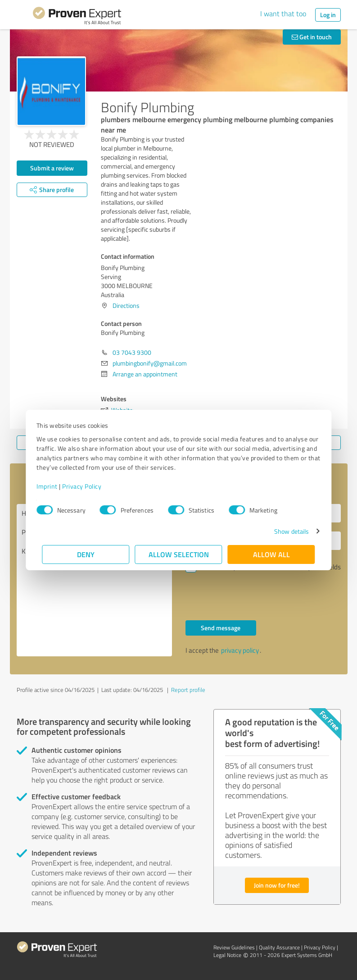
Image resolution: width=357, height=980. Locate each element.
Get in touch (312, 37)
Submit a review (52, 168)
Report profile (188, 690)
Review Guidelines (234, 947)
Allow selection (179, 554)
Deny (86, 554)
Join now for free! (277, 885)
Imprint (53, 486)
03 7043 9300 (132, 352)
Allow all (271, 554)
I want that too (283, 14)
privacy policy (240, 650)
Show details (286, 531)
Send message (221, 628)
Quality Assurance (279, 947)
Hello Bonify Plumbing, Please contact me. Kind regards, (94, 580)
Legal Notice (227, 955)
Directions (126, 305)
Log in (328, 15)
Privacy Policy (88, 486)
